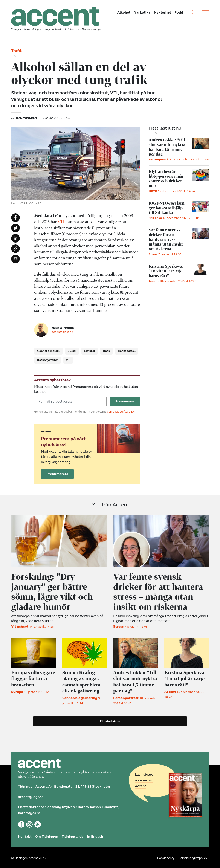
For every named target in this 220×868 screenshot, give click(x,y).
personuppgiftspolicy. (121, 412)
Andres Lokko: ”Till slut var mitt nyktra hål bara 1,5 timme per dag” (134, 681)
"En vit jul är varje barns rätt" (186, 678)
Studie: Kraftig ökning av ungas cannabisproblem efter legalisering (82, 681)
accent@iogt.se (62, 332)
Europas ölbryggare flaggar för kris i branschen (33, 678)
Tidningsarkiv (73, 836)
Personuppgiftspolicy (193, 857)
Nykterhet (162, 12)
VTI (61, 222)
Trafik (106, 351)
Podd (179, 12)
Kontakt (25, 836)
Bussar (72, 351)
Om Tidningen (47, 836)
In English (95, 836)
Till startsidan (110, 720)
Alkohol (124, 12)
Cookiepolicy (166, 857)
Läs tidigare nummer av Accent (144, 779)
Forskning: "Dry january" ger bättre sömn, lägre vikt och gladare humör (53, 591)
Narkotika (142, 12)
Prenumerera (57, 474)
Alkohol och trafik (48, 351)
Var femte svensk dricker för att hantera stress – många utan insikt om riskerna (160, 591)
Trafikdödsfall (127, 351)
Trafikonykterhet (48, 360)
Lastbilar (90, 351)
